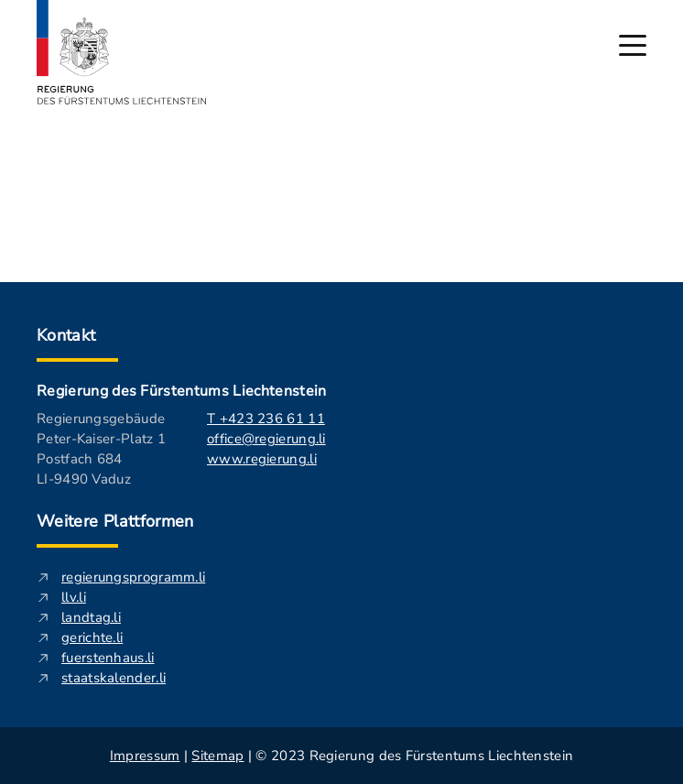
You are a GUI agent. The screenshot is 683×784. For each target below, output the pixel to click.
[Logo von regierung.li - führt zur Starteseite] (122, 52)
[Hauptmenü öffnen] (633, 45)
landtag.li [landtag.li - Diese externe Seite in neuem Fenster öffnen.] (91, 617)
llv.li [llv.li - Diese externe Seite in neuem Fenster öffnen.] (74, 597)
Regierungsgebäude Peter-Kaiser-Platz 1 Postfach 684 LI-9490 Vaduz (101, 449)
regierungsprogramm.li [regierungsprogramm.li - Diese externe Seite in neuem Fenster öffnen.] (133, 577)
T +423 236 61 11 (266, 419)
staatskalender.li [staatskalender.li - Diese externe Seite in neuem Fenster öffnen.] (114, 678)
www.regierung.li (262, 459)
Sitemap (217, 756)
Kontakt (66, 335)
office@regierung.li (266, 439)
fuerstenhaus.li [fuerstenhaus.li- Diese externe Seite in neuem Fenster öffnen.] (108, 658)
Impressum (145, 756)
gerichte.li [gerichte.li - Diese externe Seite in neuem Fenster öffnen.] (92, 637)
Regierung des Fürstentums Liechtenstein (181, 391)
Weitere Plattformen (115, 521)
